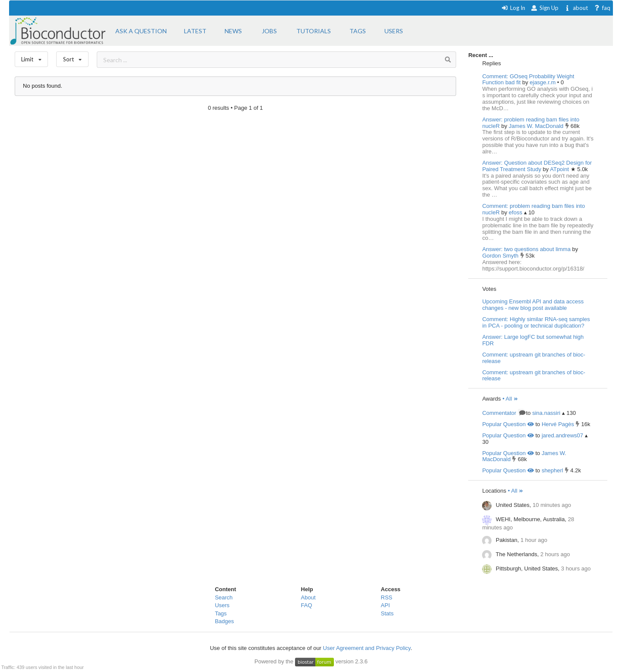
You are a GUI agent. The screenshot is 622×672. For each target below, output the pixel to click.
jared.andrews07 (562, 435)
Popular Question (508, 424)
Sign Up (545, 8)
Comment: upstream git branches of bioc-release (533, 358)
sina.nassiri (546, 413)
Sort (72, 57)
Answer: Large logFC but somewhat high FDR (533, 340)
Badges (224, 621)
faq (602, 8)
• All (510, 399)
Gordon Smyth (501, 256)
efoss (516, 212)
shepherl (552, 470)
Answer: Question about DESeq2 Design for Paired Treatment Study (537, 166)
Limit (32, 57)
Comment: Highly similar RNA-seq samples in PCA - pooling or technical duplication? (536, 322)
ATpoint (560, 169)
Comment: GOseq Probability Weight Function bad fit (528, 80)
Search (224, 597)
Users (222, 605)
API (386, 605)
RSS (387, 597)
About (308, 597)
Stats (387, 613)
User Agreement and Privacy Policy (367, 648)
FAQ (307, 605)
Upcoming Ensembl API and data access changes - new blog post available (533, 305)
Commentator (503, 413)
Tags (221, 613)
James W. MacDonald (537, 126)
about (576, 8)
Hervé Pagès (558, 424)
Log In (513, 8)
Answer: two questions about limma (526, 249)
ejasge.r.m (543, 82)
